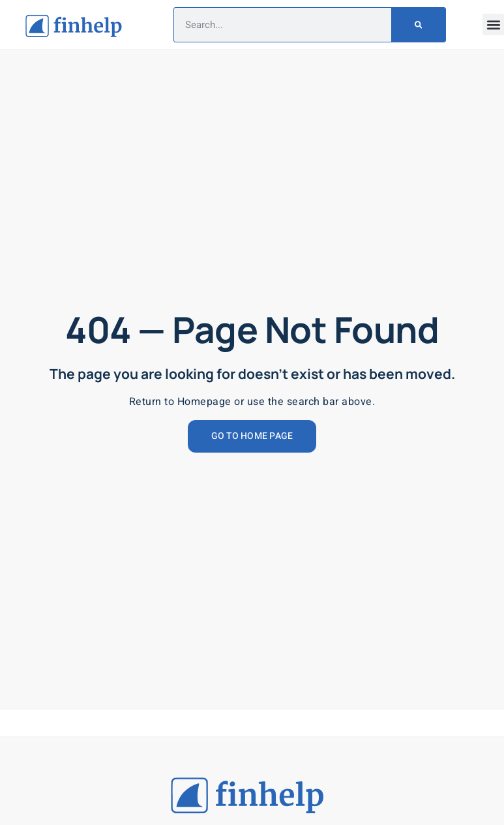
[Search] (419, 25)
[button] (493, 24)
